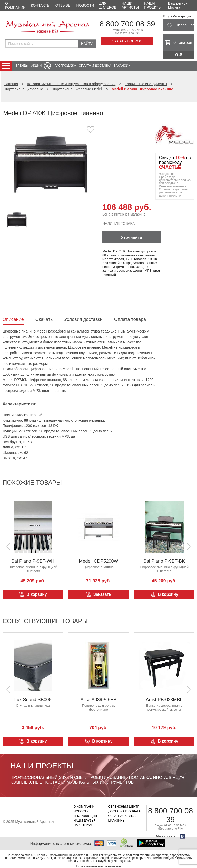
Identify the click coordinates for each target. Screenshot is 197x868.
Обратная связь (122, 816)
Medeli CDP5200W (98, 561)
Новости (85, 5)
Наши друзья (85, 821)
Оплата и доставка (95, 66)
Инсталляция (85, 816)
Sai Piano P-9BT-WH (33, 561)
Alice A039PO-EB (98, 700)
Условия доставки (83, 319)
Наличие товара (119, 223)
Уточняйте (132, 237)
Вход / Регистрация (177, 16)
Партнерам (83, 825)
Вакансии (122, 66)
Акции (36, 66)
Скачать (44, 319)
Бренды (22, 66)
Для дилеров (108, 5)
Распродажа (65, 66)
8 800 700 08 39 (127, 24)
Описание (13, 319)
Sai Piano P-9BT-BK (164, 561)
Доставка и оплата (124, 811)
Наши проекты (153, 5)
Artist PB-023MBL (164, 700)
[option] (51, 165)
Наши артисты (130, 5)
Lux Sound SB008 (33, 700)
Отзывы (63, 5)
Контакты (41, 5)
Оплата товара (130, 319)
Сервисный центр (124, 807)
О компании (15, 5)
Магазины (117, 821)
